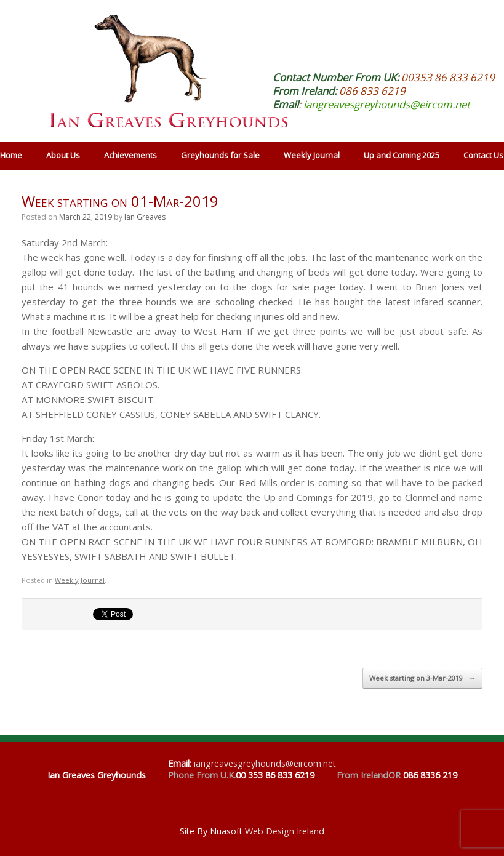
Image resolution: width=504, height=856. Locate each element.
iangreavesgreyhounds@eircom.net (387, 104)
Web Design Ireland (285, 831)
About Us (63, 155)
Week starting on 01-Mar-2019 (120, 201)
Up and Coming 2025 (402, 155)
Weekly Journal (312, 155)
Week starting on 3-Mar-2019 (422, 678)
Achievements (130, 155)
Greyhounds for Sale (220, 155)
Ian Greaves (145, 217)
